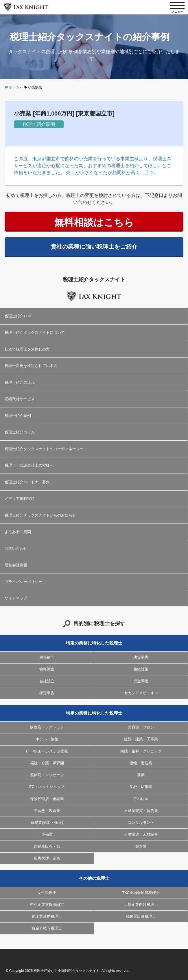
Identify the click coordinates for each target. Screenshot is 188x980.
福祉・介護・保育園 (47, 763)
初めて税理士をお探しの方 (27, 349)
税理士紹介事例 (39, 124)
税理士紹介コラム (20, 432)
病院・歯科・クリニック (141, 751)
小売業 (47, 834)
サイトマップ (16, 598)
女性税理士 (47, 893)
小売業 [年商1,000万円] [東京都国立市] (64, 113)
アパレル (141, 799)
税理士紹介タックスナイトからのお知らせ (40, 515)
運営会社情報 (16, 565)
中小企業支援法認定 (47, 904)
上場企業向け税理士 (141, 904)
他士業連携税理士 (47, 916)
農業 (141, 775)
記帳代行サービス (20, 399)
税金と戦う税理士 (47, 928)
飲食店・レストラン (47, 727)
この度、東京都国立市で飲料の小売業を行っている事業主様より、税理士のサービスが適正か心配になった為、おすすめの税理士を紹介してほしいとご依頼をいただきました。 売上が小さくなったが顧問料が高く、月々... (93, 166)
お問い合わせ (16, 548)
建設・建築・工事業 (141, 739)
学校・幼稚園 (141, 787)
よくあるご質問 (18, 532)
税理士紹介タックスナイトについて (35, 332)
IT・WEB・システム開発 (47, 751)
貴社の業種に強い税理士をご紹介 (94, 247)
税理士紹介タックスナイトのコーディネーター (44, 449)
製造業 (141, 846)
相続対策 (141, 669)
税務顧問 (47, 657)
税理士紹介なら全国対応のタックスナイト (67, 971)
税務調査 (47, 669)
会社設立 (47, 681)
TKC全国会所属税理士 (141, 893)
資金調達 (141, 681)
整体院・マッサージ (47, 775)
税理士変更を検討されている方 (31, 366)
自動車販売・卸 (47, 846)
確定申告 (47, 693)
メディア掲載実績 (20, 499)
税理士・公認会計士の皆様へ (29, 465)
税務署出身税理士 (141, 916)
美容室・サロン (141, 727)
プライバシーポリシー (23, 582)
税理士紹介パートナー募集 (27, 482)
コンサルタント (141, 822)
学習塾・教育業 (47, 811)
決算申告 (141, 657)
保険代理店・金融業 (47, 799)
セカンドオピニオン (141, 693)
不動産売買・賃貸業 (141, 811)
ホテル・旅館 (47, 739)
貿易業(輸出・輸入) (47, 822)
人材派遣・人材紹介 (141, 834)
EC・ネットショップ (47, 787)
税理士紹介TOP (18, 316)
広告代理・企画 (47, 858)
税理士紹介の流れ (20, 382)
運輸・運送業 (141, 763)
